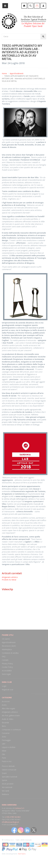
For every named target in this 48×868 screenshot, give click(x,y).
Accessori (6, 701)
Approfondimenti (17, 73)
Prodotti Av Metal (9, 580)
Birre (4, 726)
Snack (4, 773)
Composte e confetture (11, 730)
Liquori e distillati (9, 747)
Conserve (6, 733)
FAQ (4, 656)
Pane (4, 758)
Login (4, 686)
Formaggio (6, 740)
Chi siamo (6, 639)
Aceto (4, 705)
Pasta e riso (7, 761)
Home (4, 73)
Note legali (6, 674)
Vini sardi (5, 791)
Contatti (5, 660)
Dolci (4, 737)
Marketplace (7, 649)
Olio (3, 754)
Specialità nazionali (9, 777)
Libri (4, 744)
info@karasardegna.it (10, 822)
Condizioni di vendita (10, 653)
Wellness (5, 794)
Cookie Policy (7, 667)
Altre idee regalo (8, 708)
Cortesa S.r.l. (19, 808)
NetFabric (22, 854)
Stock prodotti (8, 784)
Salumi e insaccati (9, 770)
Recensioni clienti (9, 646)
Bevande (5, 723)
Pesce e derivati (8, 766)
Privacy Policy (7, 664)
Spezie (4, 780)
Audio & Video (8, 719)
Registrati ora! (7, 690)
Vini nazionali (7, 787)
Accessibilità (7, 671)
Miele (4, 751)
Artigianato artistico (10, 577)
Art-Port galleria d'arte (11, 716)
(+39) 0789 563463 (13, 817)
